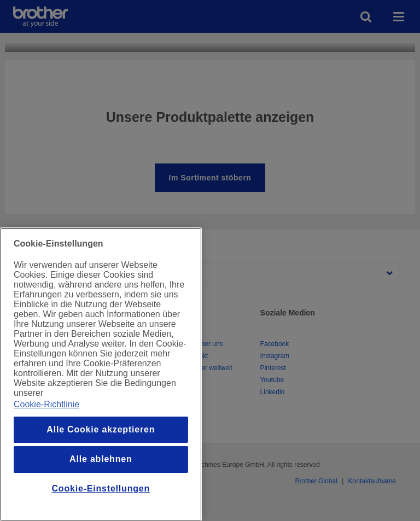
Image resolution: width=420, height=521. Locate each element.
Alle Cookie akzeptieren (101, 429)
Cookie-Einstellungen (101, 488)
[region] (101, 374)
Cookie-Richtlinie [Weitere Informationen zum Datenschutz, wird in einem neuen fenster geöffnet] (46, 404)
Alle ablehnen (101, 459)
